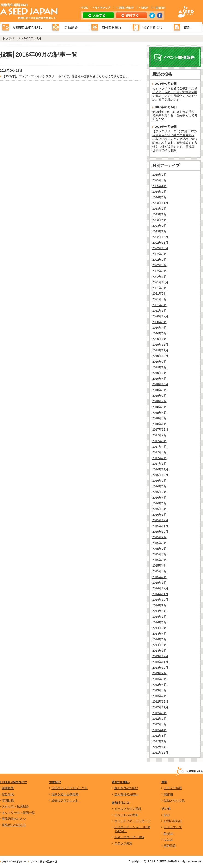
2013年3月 (159, 690)
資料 (164, 782)
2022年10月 (160, 248)
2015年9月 (159, 537)
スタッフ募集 (123, 843)
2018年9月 (159, 390)
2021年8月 (159, 288)
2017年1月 (159, 464)
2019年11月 (160, 350)
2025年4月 (159, 186)
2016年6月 (159, 492)
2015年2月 (159, 577)
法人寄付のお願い (126, 794)
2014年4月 (159, 634)
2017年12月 (160, 430)
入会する (98, 15)
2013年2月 (159, 696)
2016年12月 (160, 469)
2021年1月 (159, 311)
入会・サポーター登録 (129, 837)
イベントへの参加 (126, 815)
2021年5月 (159, 299)
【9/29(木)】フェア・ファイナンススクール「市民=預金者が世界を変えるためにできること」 (65, 76)
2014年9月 (159, 605)
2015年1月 (159, 583)
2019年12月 (160, 345)
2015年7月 (159, 549)
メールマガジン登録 (128, 809)
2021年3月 (159, 305)
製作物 (168, 794)
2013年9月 (159, 673)
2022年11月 (160, 243)
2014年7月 (159, 617)
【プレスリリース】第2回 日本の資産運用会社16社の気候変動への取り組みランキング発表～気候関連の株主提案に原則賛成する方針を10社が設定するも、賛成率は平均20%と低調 (175, 141)
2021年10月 (160, 282)
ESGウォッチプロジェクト (69, 788)
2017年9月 (159, 435)
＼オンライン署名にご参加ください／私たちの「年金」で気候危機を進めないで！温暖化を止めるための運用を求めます (175, 94)
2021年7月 (159, 294)
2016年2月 (159, 509)
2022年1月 (159, 277)
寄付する (131, 15)
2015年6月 (159, 554)
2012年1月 (159, 747)
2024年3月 (159, 197)
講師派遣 (170, 846)
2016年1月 (159, 515)
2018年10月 (160, 384)
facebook (160, 15)
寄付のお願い (121, 782)
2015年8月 (159, 543)
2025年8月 (159, 180)
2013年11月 (160, 662)
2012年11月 (160, 707)
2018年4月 (159, 413)
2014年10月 (160, 600)
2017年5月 (159, 441)
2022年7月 (159, 260)
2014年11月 (160, 594)
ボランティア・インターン (132, 821)
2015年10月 (160, 532)
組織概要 (8, 788)
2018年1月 (159, 424)
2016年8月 (159, 486)
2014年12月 (160, 588)
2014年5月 (159, 628)
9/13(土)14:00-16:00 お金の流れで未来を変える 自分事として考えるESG (175, 116)
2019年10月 (160, 356)
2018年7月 (159, 401)
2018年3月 (159, 418)
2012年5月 (159, 724)
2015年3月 (159, 571)
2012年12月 (160, 702)
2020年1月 (159, 339)
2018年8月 (159, 396)
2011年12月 (160, 753)
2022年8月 (159, 254)
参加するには (121, 803)
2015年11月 (160, 526)
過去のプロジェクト (65, 800)
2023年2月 (159, 231)
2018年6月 (159, 407)
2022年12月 (160, 237)
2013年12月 (160, 656)
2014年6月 (159, 622)
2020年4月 (159, 328)
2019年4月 (159, 379)
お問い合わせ (173, 821)
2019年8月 (159, 362)
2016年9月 (159, 481)
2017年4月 (159, 447)
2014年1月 (159, 651)
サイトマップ (173, 827)
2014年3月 (159, 639)
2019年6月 (159, 373)
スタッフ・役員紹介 (15, 806)
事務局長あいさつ (14, 819)
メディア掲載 (173, 788)
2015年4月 (159, 566)
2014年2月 (159, 645)
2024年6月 (159, 192)
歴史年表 (8, 794)
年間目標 (8, 800)
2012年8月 (159, 713)
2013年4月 (159, 685)
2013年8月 (159, 679)
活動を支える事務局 (65, 794)
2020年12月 (160, 316)
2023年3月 (159, 226)
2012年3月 (159, 736)
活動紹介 (55, 782)
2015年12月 (160, 520)
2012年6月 (159, 719)
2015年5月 (159, 560)
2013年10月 (160, 668)
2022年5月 (159, 265)
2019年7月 (159, 367)
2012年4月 (159, 730)
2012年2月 (159, 741)
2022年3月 (159, 271)
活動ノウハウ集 (174, 800)
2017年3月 (159, 452)
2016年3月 (159, 503)
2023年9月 (159, 209)
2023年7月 (159, 214)
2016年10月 (160, 475)
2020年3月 (159, 333)
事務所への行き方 (14, 825)
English (169, 833)
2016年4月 (159, 498)
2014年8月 (159, 611)
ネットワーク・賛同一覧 (18, 813)
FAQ (167, 815)
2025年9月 (159, 175)
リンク (168, 839)
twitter (152, 15)
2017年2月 (159, 458)
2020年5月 (159, 322)
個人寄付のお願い (126, 788)
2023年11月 (160, 203)
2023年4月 (159, 220)
